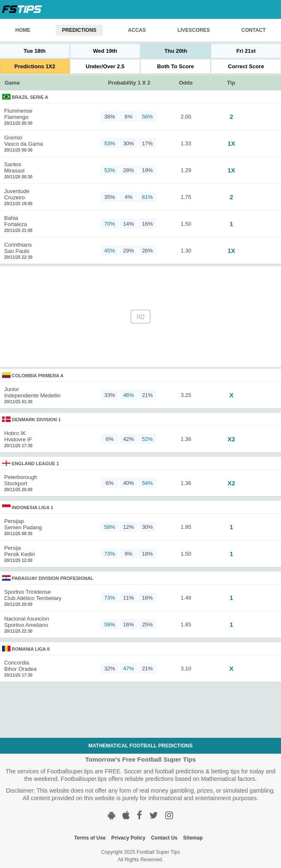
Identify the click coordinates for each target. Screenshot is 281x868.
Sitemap (193, 838)
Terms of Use (90, 838)
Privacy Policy (128, 838)
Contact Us (164, 838)
